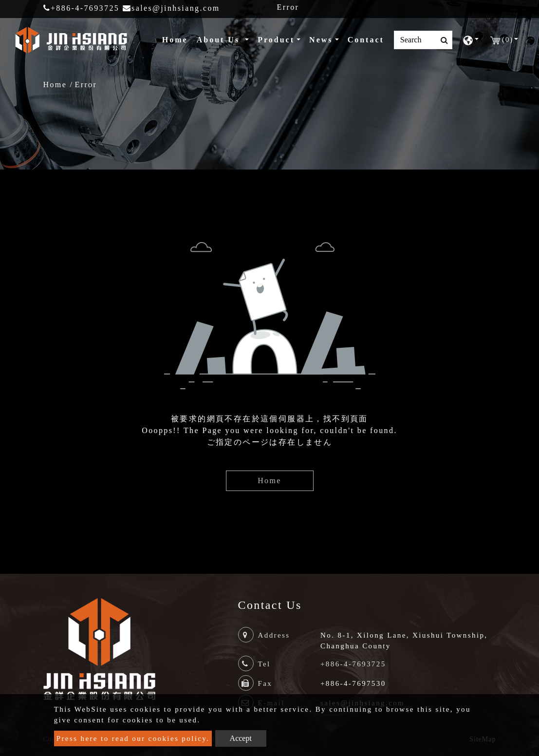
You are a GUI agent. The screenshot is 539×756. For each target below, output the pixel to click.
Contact (366, 40)
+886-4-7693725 (82, 8)
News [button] (321, 40)
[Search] (423, 40)
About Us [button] (220, 40)
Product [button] (276, 40)
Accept (241, 738)
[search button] (441, 40)
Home (177, 39)
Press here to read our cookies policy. (133, 738)
